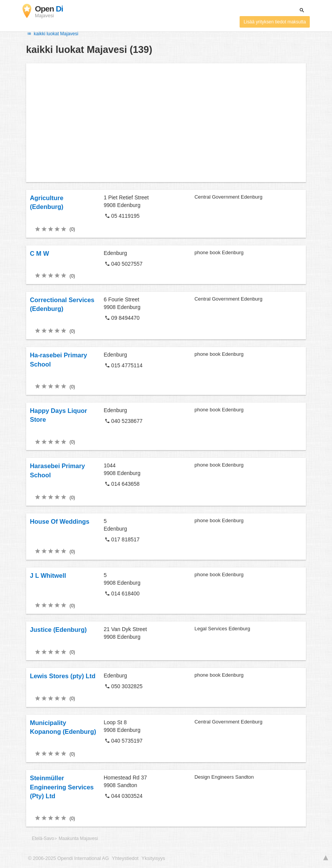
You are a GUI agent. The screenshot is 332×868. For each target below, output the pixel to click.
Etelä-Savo (43, 838)
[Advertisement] (166, 123)
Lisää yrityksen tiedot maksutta (275, 22)
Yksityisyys (153, 858)
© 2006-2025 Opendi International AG (68, 858)
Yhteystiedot (125, 858)
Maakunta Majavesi (78, 838)
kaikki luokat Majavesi (52, 34)
